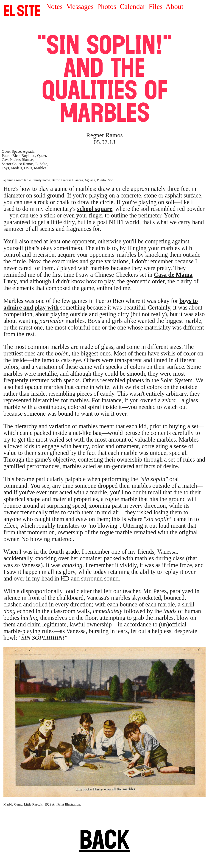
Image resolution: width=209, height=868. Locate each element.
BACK (104, 839)
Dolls (28, 168)
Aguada (29, 151)
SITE (22, 10)
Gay (5, 160)
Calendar (133, 7)
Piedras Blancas (22, 160)
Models (16, 168)
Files (156, 7)
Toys (6, 168)
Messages (80, 7)
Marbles (40, 168)
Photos (107, 7)
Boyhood (28, 156)
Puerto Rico (11, 156)
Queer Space (11, 151)
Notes (54, 7)
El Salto (41, 164)
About (174, 7)
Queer (42, 156)
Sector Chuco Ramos (18, 164)
